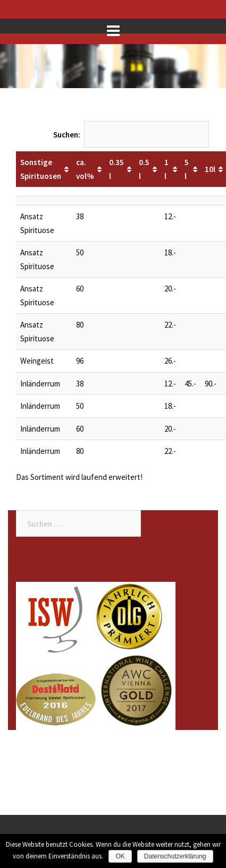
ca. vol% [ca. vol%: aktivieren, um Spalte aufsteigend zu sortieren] (85, 169)
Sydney (161, 832)
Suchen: (131, 134)
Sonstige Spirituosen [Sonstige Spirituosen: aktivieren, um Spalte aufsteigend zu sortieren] (41, 169)
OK (120, 856)
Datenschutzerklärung (175, 856)
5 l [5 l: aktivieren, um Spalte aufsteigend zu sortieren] (187, 169)
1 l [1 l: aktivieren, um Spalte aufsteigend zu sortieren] (166, 169)
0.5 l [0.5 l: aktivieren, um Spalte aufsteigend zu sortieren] (144, 169)
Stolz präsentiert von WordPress (62, 832)
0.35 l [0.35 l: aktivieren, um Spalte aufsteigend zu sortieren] (116, 169)
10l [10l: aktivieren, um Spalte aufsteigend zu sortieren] (210, 169)
